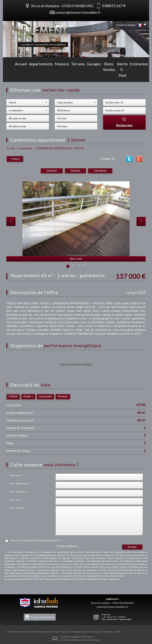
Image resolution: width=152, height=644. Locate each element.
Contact (142, 76)
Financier (63, 396)
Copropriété (45, 396)
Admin (118, 631)
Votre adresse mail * (20, 483)
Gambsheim (25, 148)
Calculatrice (100, 170)
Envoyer (132, 546)
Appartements (26, 76)
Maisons (44, 76)
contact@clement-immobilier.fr (78, 12)
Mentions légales (80, 631)
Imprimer (75, 170)
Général (13, 396)
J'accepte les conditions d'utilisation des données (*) (36, 540)
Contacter (52, 170)
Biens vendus (88, 76)
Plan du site (66, 631)
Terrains (57, 76)
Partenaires (108, 631)
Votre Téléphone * (19, 491)
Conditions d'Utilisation (86, 578)
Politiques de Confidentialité (56, 578)
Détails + (28, 396)
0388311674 (112, 598)
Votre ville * (15, 499)
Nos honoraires (95, 631)
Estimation (127, 76)
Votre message (17, 507)
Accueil (9, 76)
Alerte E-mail (108, 76)
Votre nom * (15, 475)
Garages (71, 76)
